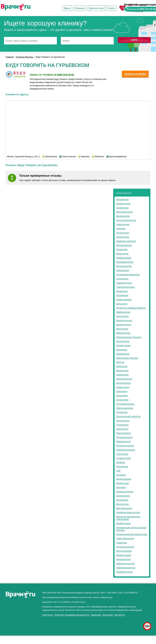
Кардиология (123, 341)
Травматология (124, 283)
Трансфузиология (125, 287)
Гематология (123, 224)
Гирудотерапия (124, 551)
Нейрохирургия (124, 379)
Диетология (122, 329)
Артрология (122, 500)
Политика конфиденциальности (72, 615)
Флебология (122, 483)
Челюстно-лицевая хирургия (131, 308)
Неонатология (123, 383)
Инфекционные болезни (129, 337)
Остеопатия (122, 400)
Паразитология (124, 245)
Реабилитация (124, 258)
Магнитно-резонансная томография (128, 518)
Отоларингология (125, 404)
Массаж (120, 362)
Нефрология (123, 387)
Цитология (122, 304)
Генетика (121, 229)
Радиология (122, 254)
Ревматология (123, 442)
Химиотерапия (124, 300)
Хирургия (121, 487)
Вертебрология (124, 508)
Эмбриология (123, 312)
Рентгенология (124, 266)
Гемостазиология (125, 539)
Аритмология (123, 496)
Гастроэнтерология (126, 220)
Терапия (120, 462)
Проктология (123, 421)
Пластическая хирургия (128, 416)
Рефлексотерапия (125, 450)
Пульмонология (124, 437)
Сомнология (122, 270)
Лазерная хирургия (126, 241)
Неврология (122, 375)
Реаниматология (125, 262)
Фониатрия (122, 291)
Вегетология (123, 504)
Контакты (47, 615)
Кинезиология (123, 559)
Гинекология (123, 237)
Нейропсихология (125, 564)
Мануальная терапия (127, 358)
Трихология (122, 467)
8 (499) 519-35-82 (147, 9)
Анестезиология (124, 212)
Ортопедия (122, 396)
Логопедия (122, 350)
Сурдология (122, 279)
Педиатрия (122, 412)
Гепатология (123, 233)
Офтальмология (125, 408)
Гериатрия (121, 543)
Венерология (123, 216)
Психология (122, 429)
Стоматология (123, 458)
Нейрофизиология (126, 568)
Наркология (122, 371)
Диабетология (123, 523)
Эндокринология (125, 492)
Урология (121, 475)
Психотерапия (123, 433)
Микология (122, 366)
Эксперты (120, 615)
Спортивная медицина (128, 275)
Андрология (122, 208)
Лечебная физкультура (128, 513)
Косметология (123, 346)
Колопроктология (125, 547)
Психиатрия (122, 425)
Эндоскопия (122, 316)
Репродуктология (125, 446)
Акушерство (122, 199)
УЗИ (118, 471)
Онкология (122, 391)
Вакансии (108, 615)
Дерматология (124, 325)
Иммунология (123, 333)
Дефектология (124, 555)
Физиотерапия (124, 479)
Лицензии (96, 615)
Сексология (122, 454)
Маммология (123, 354)
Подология (122, 250)
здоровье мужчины (39, 618)
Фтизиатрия (122, 295)
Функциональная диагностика (132, 534)
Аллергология (123, 204)
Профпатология (124, 572)
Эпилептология (124, 320)
